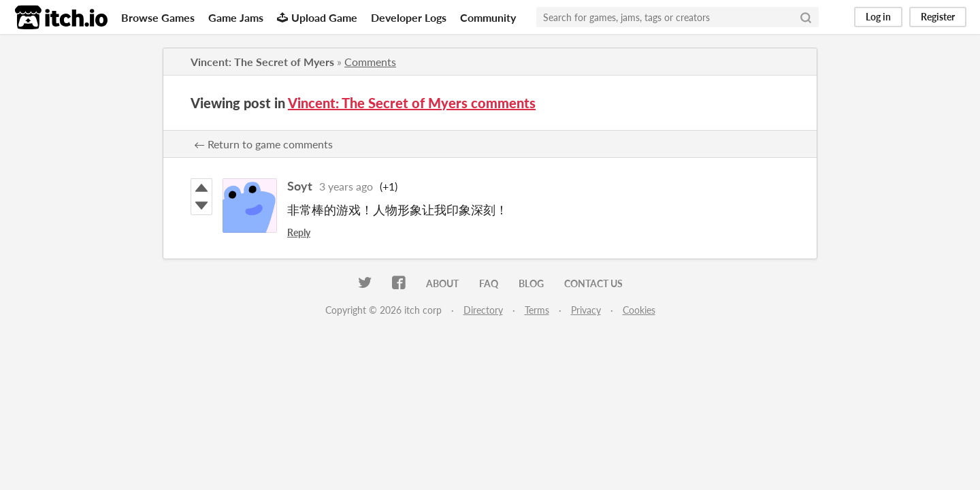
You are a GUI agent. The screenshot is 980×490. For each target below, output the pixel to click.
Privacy (586, 310)
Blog (531, 283)
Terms (537, 310)
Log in (878, 17)
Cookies (639, 310)
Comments (370, 62)
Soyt (300, 186)
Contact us (593, 283)
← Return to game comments (263, 144)
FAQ (489, 283)
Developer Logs (409, 17)
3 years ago (346, 186)
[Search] (806, 17)
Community (488, 17)
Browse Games (158, 17)
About (442, 283)
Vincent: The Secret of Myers (262, 62)
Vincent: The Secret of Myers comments (412, 103)
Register (938, 17)
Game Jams (236, 17)
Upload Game (317, 17)
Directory (483, 310)
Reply (299, 232)
